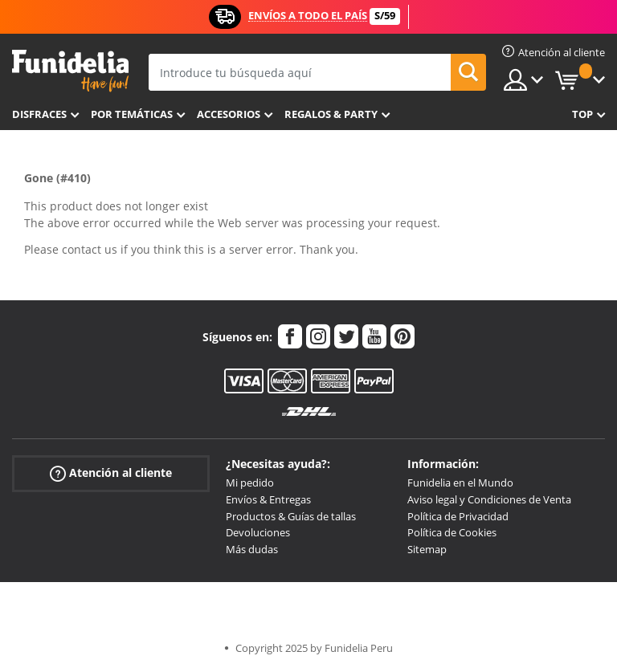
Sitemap (427, 549)
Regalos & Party (331, 114)
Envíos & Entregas (268, 499)
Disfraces (39, 114)
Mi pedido (250, 483)
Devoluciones (258, 532)
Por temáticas (132, 114)
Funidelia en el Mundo (460, 483)
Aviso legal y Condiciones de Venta (489, 499)
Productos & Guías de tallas (291, 516)
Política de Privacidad (458, 516)
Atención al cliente (111, 473)
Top (582, 114)
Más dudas (252, 549)
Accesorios (229, 114)
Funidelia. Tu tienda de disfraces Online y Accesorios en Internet (70, 71)
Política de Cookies (452, 532)
